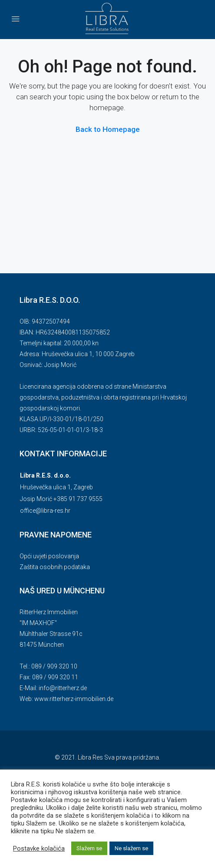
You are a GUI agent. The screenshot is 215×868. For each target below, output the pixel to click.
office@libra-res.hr (45, 511)
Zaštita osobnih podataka (55, 567)
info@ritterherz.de (63, 688)
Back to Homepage (108, 129)
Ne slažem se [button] (131, 848)
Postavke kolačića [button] (39, 848)
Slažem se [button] (89, 848)
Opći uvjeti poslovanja (49, 556)
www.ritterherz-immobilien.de (74, 699)
